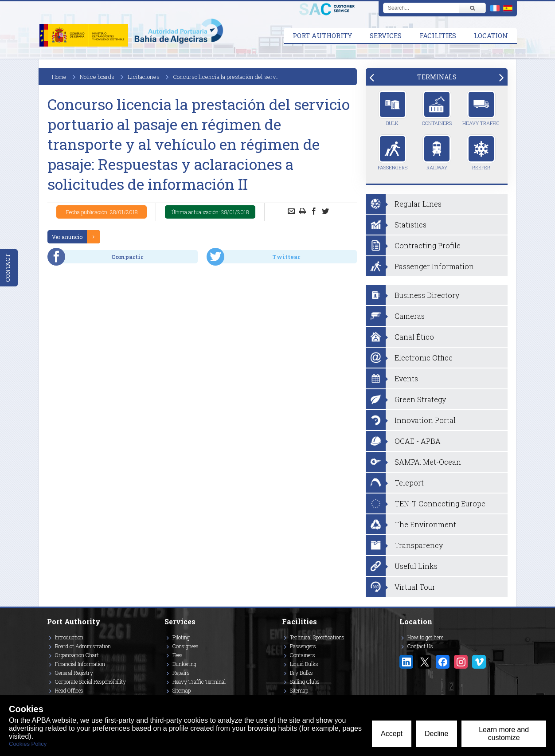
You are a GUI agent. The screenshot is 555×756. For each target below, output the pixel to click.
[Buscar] (472, 8)
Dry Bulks (301, 673)
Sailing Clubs (305, 682)
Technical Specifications (317, 637)
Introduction (69, 637)
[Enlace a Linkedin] (406, 662)
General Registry (74, 673)
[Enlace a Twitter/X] (424, 662)
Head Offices (69, 690)
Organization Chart (77, 655)
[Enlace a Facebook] (443, 662)
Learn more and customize (504, 734)
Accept (392, 734)
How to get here (425, 637)
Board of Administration (83, 646)
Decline (436, 734)
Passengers (393, 153)
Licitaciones (144, 77)
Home (59, 77)
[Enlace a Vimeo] (479, 662)
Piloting (181, 637)
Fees (178, 655)
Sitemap (182, 690)
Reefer (481, 153)
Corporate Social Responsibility (90, 682)
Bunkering (184, 664)
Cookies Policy (28, 744)
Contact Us (420, 646)
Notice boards (97, 77)
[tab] (437, 77)
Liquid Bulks (304, 664)
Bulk (393, 108)
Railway (437, 153)
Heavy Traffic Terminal (199, 682)
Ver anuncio (67, 237)
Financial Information (80, 664)
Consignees (186, 646)
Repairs (181, 673)
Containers (437, 108)
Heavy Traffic (481, 108)
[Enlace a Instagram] (461, 662)
